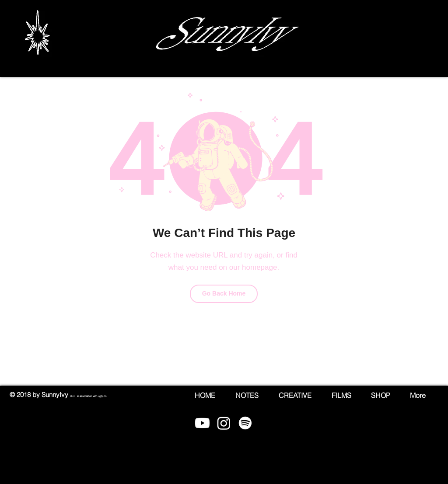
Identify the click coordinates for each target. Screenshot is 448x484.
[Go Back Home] (224, 294)
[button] (431, 37)
